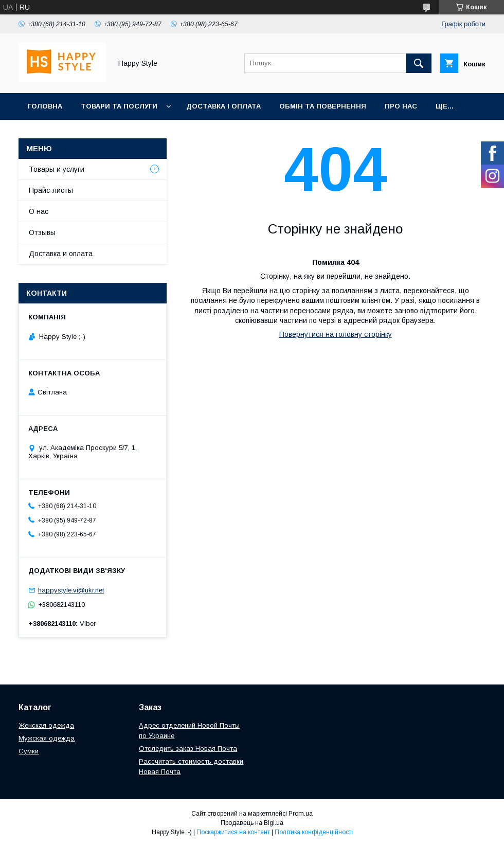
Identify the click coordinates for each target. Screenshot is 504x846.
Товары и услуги (57, 169)
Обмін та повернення (323, 106)
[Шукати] (419, 63)
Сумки (29, 751)
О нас (39, 211)
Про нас (401, 106)
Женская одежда (46, 725)
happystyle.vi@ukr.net (71, 590)
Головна (45, 106)
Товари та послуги (119, 106)
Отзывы (42, 232)
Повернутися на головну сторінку (336, 334)
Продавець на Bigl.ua (252, 823)
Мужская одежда (47, 738)
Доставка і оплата (223, 106)
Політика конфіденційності (314, 832)
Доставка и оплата (61, 254)
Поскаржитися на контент (233, 832)
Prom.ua (301, 814)
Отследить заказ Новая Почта (188, 749)
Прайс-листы (51, 190)
